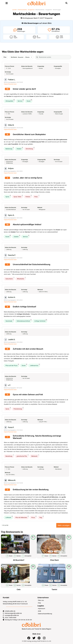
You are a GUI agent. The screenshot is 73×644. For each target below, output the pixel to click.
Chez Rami (54, 560)
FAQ (39, 603)
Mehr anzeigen (64, 525)
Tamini (54, 589)
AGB (39, 611)
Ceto (19, 589)
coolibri (15, 10)
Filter (5, 57)
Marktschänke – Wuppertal (26, 10)
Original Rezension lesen (10, 84)
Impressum (41, 608)
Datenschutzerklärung (45, 613)
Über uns (41, 600)
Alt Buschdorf (19, 560)
